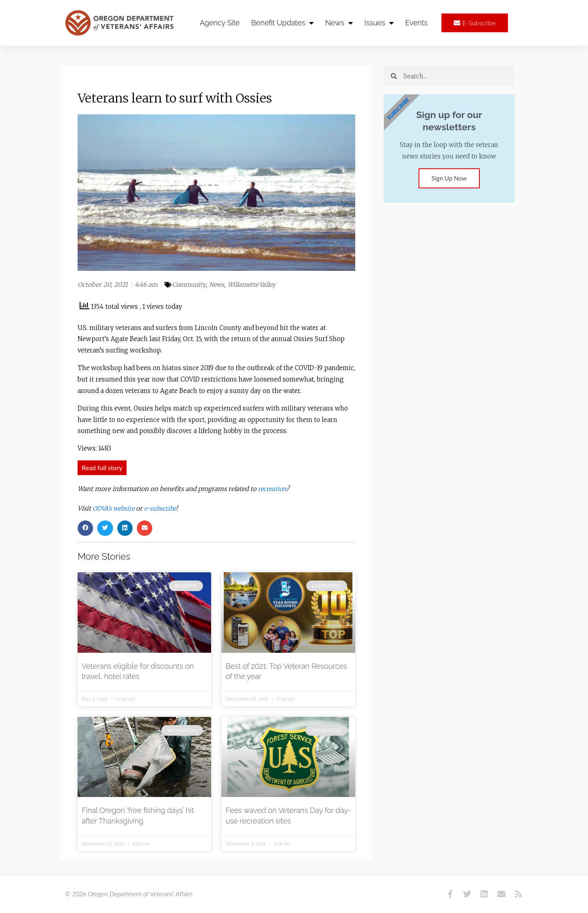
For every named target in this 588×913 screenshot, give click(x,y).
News (339, 23)
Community (190, 285)
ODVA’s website (115, 509)
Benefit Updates (282, 23)
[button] (85, 529)
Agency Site (220, 23)
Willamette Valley (255, 285)
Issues (379, 23)
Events (416, 23)
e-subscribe (165, 509)
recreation (273, 489)
